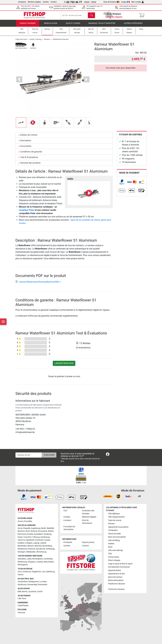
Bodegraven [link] (34, 582)
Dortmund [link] (22, 534)
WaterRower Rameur (61, 41)
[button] (19, 81)
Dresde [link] (30, 534)
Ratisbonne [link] (22, 549)
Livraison (67, 520)
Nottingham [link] (23, 565)
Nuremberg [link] (47, 546)
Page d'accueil (21, 41)
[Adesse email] (29, 455)
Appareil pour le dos (116, 574)
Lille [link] (19, 599)
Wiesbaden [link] (31, 552)
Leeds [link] (29, 559)
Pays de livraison (111, 2)
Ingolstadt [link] (30, 540)
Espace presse (88, 542)
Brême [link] (51, 531)
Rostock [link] (32, 549)
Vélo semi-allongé (116, 550)
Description (26, 142)
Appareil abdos (114, 570)
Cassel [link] (47, 540)
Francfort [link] (28, 537)
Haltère (111, 544)
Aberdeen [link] (22, 559)
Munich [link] (31, 546)
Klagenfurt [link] (36, 572)
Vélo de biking (114, 540)
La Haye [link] (43, 582)
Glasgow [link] (31, 562)
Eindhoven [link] (22, 585)
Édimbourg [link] (22, 562)
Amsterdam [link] (23, 582)
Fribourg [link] (36, 537)
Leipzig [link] (36, 543)
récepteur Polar (27, 212)
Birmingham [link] (38, 559)
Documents (26, 148)
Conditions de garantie (31, 154)
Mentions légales (34, 2)
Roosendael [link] (32, 585)
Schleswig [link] (50, 549)
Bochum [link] (21, 531)
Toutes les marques (116, 589)
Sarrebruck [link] (41, 549)
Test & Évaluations (29, 159)
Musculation (51, 25)
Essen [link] (20, 537)
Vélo (110, 554)
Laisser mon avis (64, 365)
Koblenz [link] (21, 543)
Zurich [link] (40, 592)
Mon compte (138, 2)
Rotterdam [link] (43, 585)
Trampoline (113, 530)
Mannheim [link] (22, 546)
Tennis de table (114, 534)
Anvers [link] (21, 521)
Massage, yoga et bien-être (102, 25)
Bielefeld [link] (50, 528)
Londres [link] (39, 562)
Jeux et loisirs (73, 25)
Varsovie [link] (21, 613)
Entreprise (22, 2)
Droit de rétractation (87, 522)
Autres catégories (133, 25)
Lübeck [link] (43, 543)
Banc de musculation (117, 537)
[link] (122, 184)
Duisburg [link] (48, 534)
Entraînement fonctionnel (119, 567)
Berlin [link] (44, 528)
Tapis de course (115, 520)
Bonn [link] (28, 531)
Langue (125, 2)
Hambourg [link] (45, 537)
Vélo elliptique (114, 514)
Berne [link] (25, 592)
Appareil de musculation (118, 527)
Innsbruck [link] (27, 572)
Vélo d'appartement (116, 517)
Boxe (110, 547)
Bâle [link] (19, 592)
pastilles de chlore (91, 222)
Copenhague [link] (23, 606)
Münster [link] (38, 546)
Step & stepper (114, 560)
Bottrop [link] (34, 531)
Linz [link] (43, 572)
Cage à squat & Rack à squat (120, 564)
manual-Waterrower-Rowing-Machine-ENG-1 (38, 284)
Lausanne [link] (32, 592)
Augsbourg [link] (36, 528)
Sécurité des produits (30, 165)
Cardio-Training (28, 25)
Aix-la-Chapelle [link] (24, 528)
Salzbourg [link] (50, 572)
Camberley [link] (48, 559)
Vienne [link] (21, 575)
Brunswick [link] (43, 531)
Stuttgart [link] (22, 552)
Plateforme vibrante (117, 584)
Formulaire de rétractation (69, 528)
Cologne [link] (29, 543)
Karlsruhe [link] (39, 540)
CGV (65, 511)
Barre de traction (115, 577)
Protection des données (88, 512)
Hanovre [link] (21, 540)
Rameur (47, 41)
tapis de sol (76, 222)
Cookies (67, 517)
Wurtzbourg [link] (41, 552)
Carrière (46, 2)
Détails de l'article (29, 137)
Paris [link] (24, 599)
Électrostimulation (116, 580)
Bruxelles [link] (28, 521)
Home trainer (114, 557)
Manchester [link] (49, 562)
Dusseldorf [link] (38, 534)
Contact (54, 2)
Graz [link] (20, 572)
